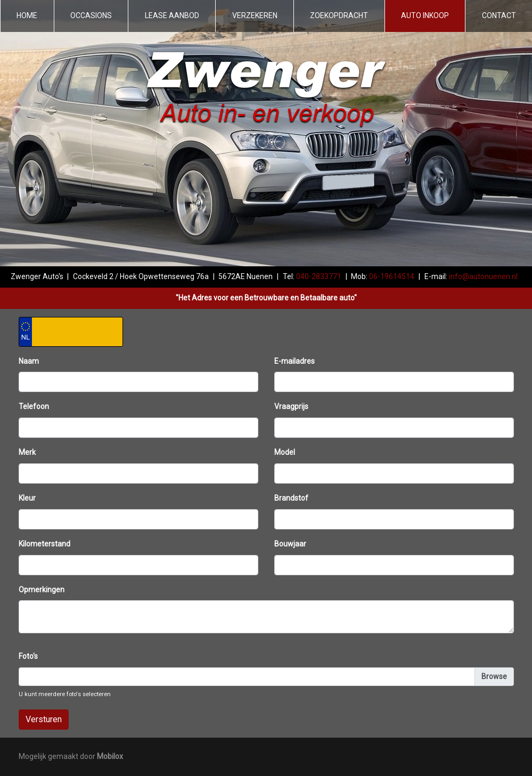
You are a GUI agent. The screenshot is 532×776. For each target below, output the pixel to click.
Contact (499, 15)
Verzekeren (255, 15)
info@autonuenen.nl (483, 276)
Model (285, 452)
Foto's (28, 656)
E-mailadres (294, 361)
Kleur (27, 498)
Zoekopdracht (339, 15)
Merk (27, 452)
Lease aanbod (172, 15)
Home (27, 15)
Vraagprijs (291, 406)
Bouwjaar (290, 544)
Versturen (44, 719)
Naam (29, 361)
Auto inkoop (425, 15)
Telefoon (34, 406)
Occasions (91, 15)
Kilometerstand (44, 544)
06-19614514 (392, 276)
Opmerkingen (42, 590)
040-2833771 (319, 276)
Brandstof (291, 498)
